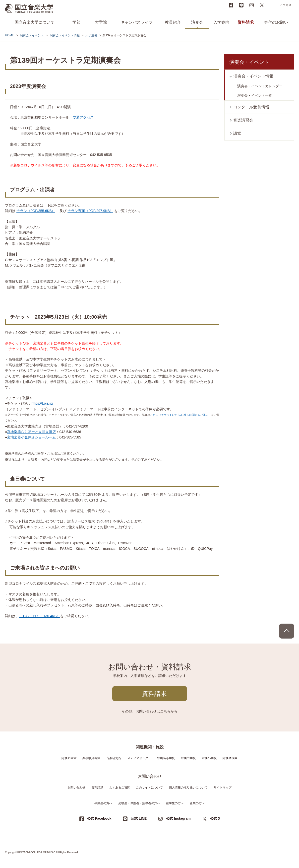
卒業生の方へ (103, 803)
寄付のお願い (276, 22)
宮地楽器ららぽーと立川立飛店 (31, 432)
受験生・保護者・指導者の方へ (139, 803)
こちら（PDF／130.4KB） (40, 616)
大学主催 (91, 35)
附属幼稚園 (230, 758)
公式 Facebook (99, 818)
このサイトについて (149, 788)
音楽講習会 (243, 120)
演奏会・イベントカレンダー (260, 86)
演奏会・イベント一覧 (255, 95)
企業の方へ (197, 803)
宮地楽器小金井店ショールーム (31, 437)
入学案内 (221, 22)
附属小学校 (209, 758)
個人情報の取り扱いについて (188, 788)
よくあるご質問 (120, 788)
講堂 (237, 133)
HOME (9, 35)
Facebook (231, 5)
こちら (165, 711)
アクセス (286, 5)
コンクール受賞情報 (251, 107)
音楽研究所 (114, 758)
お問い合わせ (76, 788)
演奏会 (197, 22)
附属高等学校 (166, 758)
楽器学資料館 (91, 758)
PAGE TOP (287, 631)
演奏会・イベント (32, 35)
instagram (251, 5)
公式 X (215, 818)
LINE (241, 5)
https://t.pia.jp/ (43, 403)
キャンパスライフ (137, 22)
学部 (76, 22)
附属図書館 (69, 758)
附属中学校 (188, 758)
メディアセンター (139, 758)
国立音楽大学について (35, 22)
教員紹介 (173, 22)
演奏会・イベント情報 (65, 35)
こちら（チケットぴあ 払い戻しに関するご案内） (181, 415)
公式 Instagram (178, 818)
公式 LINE (139, 818)
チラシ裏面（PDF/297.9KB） (90, 211)
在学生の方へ (175, 803)
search (272, 5)
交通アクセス (83, 117)
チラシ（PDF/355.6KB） (36, 211)
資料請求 (246, 22)
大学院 (101, 22)
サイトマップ (223, 788)
